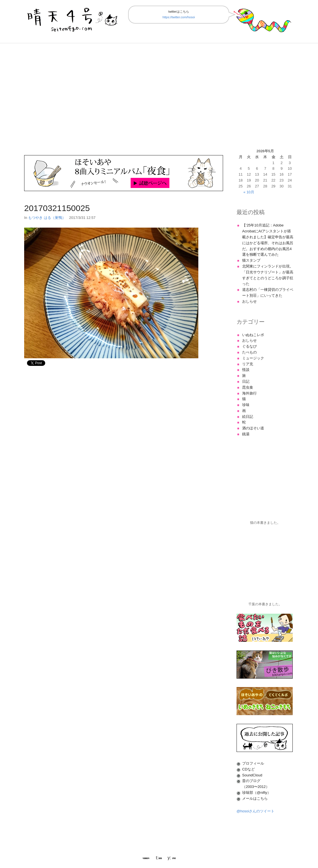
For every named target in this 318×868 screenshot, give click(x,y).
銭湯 (246, 434)
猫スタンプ (251, 260)
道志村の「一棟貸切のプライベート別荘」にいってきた (268, 293)
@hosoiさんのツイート (255, 811)
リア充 (248, 364)
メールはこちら (255, 798)
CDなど (248, 769)
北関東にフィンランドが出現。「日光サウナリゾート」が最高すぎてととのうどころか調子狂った (268, 275)
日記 (246, 381)
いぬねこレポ (253, 335)
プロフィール (253, 763)
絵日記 (248, 417)
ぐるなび (249, 346)
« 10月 (249, 192)
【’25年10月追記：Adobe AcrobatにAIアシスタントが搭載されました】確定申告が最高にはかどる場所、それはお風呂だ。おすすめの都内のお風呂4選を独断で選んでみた (268, 240)
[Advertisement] (159, 96)
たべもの (249, 352)
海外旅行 (249, 393)
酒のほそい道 (253, 428)
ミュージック (253, 358)
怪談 (246, 370)
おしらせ (249, 301)
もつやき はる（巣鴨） (47, 218)
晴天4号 (73, 19)
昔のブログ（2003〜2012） (256, 784)
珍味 (246, 405)
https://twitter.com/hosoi (179, 17)
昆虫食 (248, 387)
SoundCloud (252, 775)
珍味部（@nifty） (256, 793)
